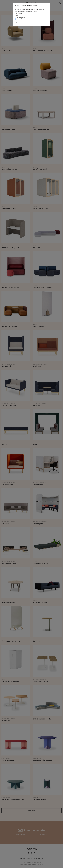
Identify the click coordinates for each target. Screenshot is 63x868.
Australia (18, 14)
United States (20, 19)
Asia (17, 15)
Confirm (19, 23)
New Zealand (20, 17)
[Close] (47, 5)
